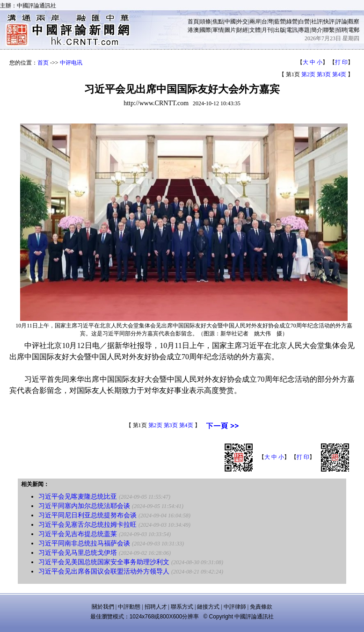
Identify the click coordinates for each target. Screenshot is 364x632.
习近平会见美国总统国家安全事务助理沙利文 (104, 562)
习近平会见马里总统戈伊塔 (78, 553)
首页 (43, 63)
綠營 (292, 22)
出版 (280, 30)
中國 (230, 22)
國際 (205, 30)
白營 (304, 22)
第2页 (308, 74)
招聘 (342, 30)
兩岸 (255, 22)
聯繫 (329, 30)
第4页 (339, 74)
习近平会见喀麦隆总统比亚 (78, 497)
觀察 (354, 22)
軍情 (218, 30)
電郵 (354, 30)
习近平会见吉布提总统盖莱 (78, 534)
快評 (329, 22)
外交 (242, 22)
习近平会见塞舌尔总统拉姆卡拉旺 (87, 525)
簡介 (317, 30)
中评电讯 (71, 63)
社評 (317, 22)
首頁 (193, 22)
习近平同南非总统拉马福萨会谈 (84, 543)
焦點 (218, 22)
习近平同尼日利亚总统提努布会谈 (87, 515)
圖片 (230, 30)
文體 (255, 30)
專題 (304, 30)
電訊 (292, 30)
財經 (242, 30)
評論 (342, 22)
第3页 (324, 74)
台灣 (267, 22)
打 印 (341, 62)
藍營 (280, 22)
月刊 (267, 30)
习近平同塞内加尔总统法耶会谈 (84, 506)
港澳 (193, 30)
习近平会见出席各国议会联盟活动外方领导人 (104, 571)
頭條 (205, 22)
